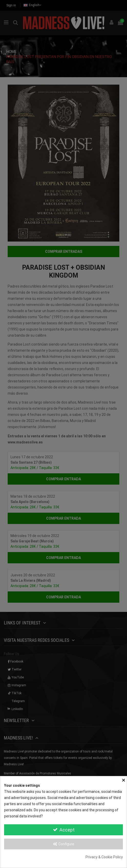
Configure (64, 844)
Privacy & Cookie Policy (104, 857)
